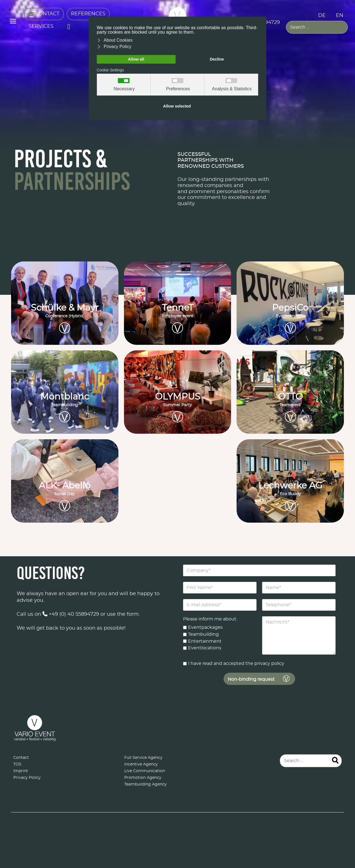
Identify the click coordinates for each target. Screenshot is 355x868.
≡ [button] (13, 22)
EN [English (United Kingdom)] (340, 16)
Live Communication (145, 771)
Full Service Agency (143, 758)
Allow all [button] (136, 59)
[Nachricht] (299, 635)
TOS (17, 764)
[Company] (259, 570)
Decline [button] (217, 59)
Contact (21, 758)
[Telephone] (299, 605)
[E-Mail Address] (220, 605)
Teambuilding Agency (145, 784)
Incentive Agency (141, 764)
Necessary (124, 89)
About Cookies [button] (118, 40)
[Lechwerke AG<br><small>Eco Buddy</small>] (290, 481)
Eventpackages (205, 627)
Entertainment (205, 641)
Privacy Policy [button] (118, 47)
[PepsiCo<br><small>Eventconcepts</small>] (290, 303)
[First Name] (220, 588)
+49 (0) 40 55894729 (71, 614)
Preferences (178, 89)
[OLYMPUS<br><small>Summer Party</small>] (178, 392)
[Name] (299, 588)
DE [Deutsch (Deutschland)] (322, 16)
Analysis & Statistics (232, 89)
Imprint (21, 771)
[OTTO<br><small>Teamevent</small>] (290, 392)
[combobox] (317, 27)
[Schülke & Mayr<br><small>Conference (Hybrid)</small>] (65, 303)
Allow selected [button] (177, 106)
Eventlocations (205, 648)
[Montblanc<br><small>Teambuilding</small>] (65, 392)
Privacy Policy (27, 778)
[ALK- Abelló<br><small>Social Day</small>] (65, 481)
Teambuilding (203, 634)
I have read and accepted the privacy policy (236, 664)
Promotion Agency (143, 778)
